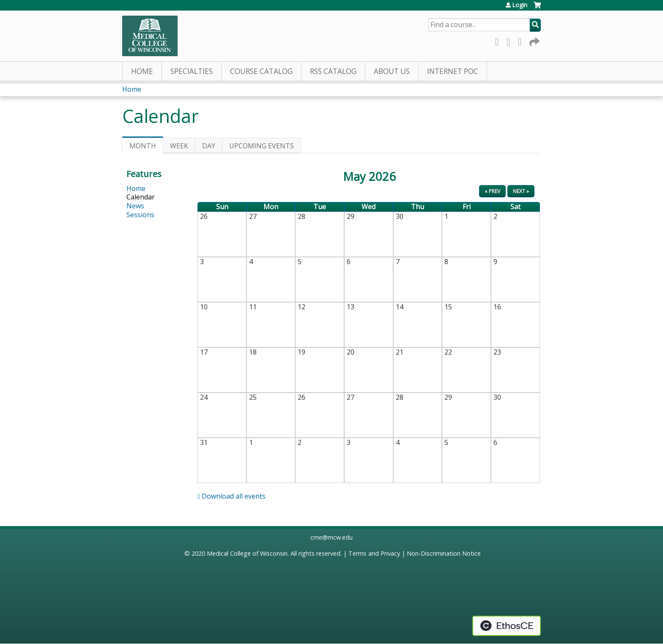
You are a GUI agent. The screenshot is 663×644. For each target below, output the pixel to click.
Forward (534, 40)
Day (209, 146)
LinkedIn (522, 40)
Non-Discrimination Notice (444, 553)
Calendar (141, 197)
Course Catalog (261, 71)
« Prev (492, 191)
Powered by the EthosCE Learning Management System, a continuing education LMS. (507, 626)
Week (179, 146)
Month (146, 147)
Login (520, 5)
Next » (521, 191)
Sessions (140, 215)
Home (142, 71)
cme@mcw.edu (331, 537)
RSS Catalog (333, 71)
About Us (392, 71)
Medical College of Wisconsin (247, 553)
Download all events (232, 496)
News (135, 206)
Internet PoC (453, 71)
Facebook (499, 40)
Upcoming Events (262, 146)
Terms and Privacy (374, 553)
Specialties (192, 71)
